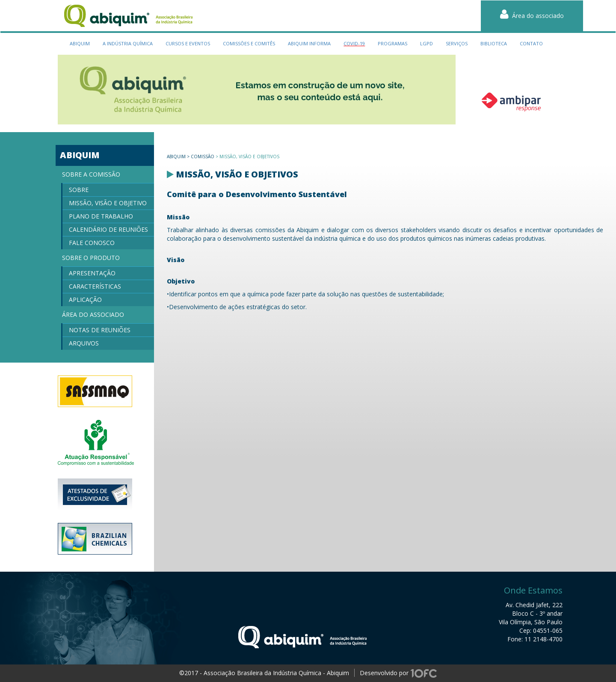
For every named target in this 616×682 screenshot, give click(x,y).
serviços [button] (457, 43)
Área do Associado (93, 314)
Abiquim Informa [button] (309, 43)
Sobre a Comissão (91, 174)
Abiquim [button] (80, 43)
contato (531, 43)
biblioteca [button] (494, 43)
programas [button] (392, 43)
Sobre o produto (91, 258)
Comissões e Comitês (249, 43)
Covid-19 (354, 43)
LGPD (426, 43)
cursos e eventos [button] (188, 43)
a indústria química (128, 43)
